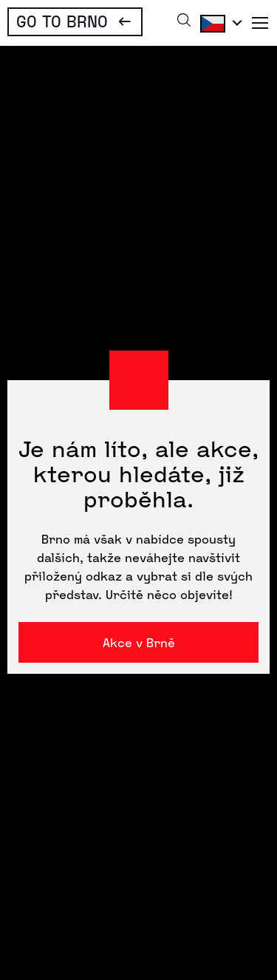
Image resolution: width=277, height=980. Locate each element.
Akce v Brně (139, 642)
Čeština (219, 23)
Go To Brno (62, 21)
